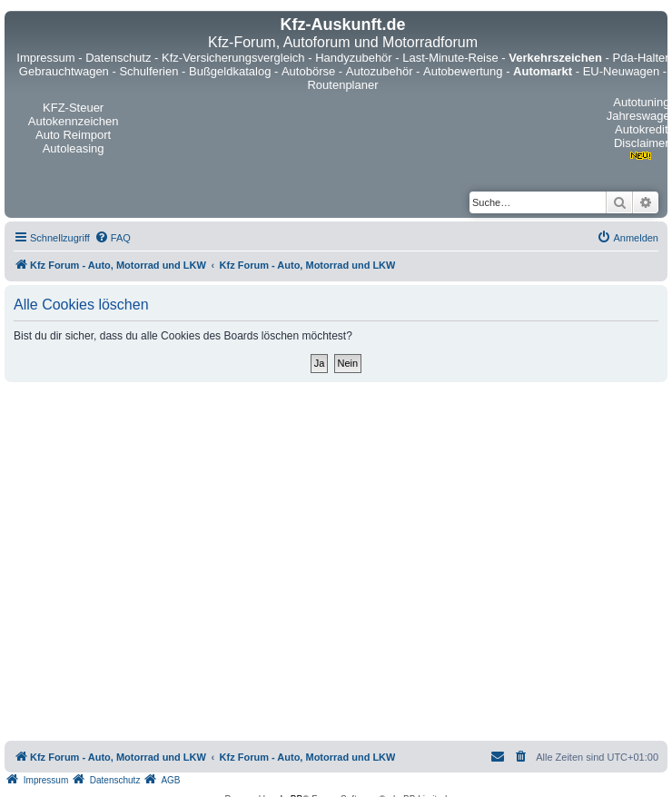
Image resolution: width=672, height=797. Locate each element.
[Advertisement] (170, 561)
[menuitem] (113, 238)
